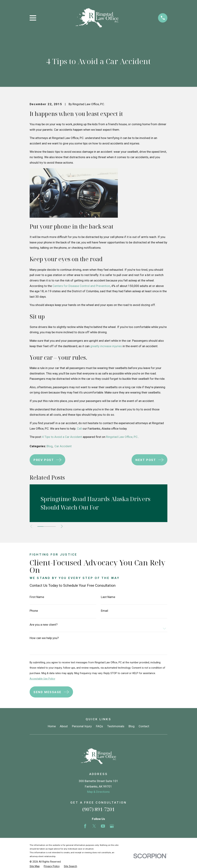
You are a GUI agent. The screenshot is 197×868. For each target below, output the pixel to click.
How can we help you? (44, 638)
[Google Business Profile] (112, 826)
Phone (34, 611)
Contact (144, 726)
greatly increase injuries (106, 346)
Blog (50, 446)
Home (52, 726)
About (64, 726)
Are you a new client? (44, 625)
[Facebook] (85, 826)
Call (79, 429)
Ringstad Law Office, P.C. (122, 437)
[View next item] (64, 526)
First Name (37, 597)
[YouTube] (103, 826)
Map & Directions (98, 792)
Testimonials (116, 726)
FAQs (99, 726)
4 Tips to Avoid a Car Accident (62, 437)
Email (104, 611)
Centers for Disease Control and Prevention (81, 286)
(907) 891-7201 (98, 809)
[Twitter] (94, 826)
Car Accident (63, 446)
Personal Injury (82, 726)
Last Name (108, 597)
